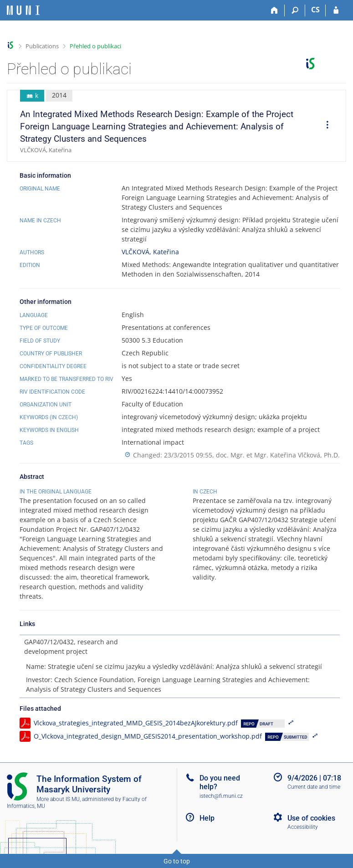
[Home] (274, 10)
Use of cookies (311, 818)
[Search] (295, 10)
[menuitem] (324, 126)
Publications (42, 46)
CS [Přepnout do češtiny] (315, 10)
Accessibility (303, 827)
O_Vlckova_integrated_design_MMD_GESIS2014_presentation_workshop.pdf (148, 736)
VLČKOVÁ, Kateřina (150, 252)
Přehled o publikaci (95, 46)
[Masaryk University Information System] (23, 10)
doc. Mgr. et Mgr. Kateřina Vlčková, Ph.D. (278, 455)
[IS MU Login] (336, 10)
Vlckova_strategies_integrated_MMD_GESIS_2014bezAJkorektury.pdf (136, 723)
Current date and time (314, 787)
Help (207, 818)
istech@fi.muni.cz (221, 796)
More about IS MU (58, 799)
